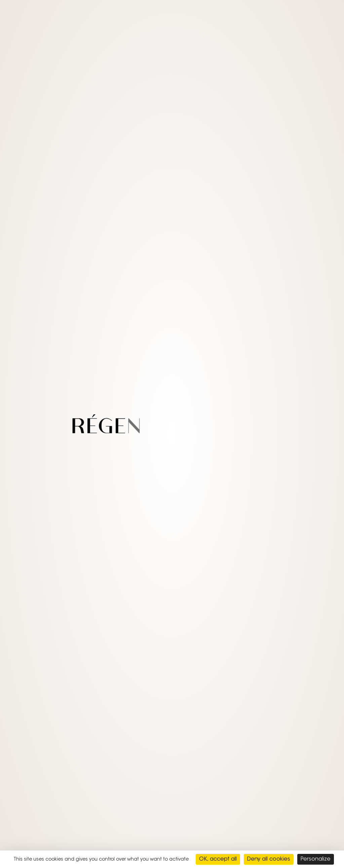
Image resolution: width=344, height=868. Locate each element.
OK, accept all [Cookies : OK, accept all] (218, 859)
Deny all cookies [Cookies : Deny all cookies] (269, 859)
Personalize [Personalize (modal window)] (316, 859)
